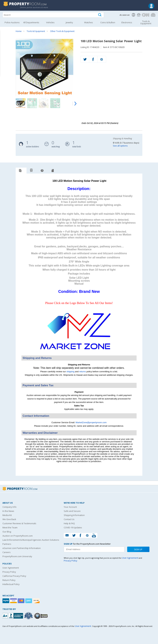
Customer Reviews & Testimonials (19, 523)
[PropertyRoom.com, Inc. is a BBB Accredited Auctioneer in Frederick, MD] (13, 615)
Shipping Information (74, 515)
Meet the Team (10, 527)
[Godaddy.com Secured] (41, 616)
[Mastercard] (21, 601)
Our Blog (7, 532)
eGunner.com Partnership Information (22, 548)
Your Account (70, 507)
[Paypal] (6, 601)
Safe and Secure (72, 511)
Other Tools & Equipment (62, 31)
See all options (120, 146)
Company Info (9, 507)
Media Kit (7, 515)
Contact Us (69, 519)
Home (19, 31)
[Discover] (37, 601)
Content (3, 42)
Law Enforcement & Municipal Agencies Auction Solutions (31, 540)
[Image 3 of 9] (44, 103)
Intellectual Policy (11, 584)
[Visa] (14, 601)
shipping (70, 372)
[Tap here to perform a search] (100, 15)
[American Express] (29, 601)
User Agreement (11, 568)
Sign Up (138, 549)
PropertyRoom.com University (17, 556)
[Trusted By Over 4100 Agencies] (29, 616)
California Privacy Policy (14, 576)
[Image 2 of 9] (32, 103)
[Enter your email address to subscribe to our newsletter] (94, 549)
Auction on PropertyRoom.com (18, 536)
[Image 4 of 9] (55, 103)
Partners (7, 544)
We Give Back (9, 519)
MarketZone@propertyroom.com (91, 422)
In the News (8, 511)
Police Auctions (12, 22)
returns (83, 372)
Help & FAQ (69, 523)
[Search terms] (53, 15)
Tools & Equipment (36, 31)
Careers (7, 552)
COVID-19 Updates (73, 527)
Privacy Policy (9, 572)
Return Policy (9, 580)
